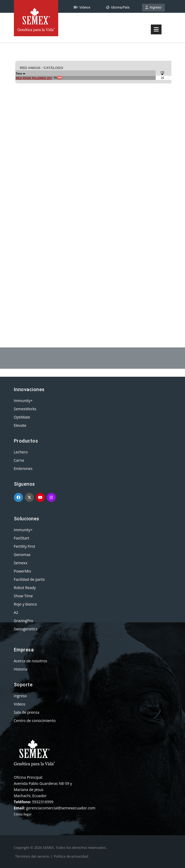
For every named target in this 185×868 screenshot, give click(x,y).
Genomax (22, 555)
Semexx (21, 563)
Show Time (23, 596)
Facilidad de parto (29, 579)
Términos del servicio (32, 856)
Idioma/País (118, 7)
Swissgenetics (26, 629)
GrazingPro (24, 621)
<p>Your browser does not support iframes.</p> (93, 181)
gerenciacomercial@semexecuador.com (61, 808)
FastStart (22, 538)
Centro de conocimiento (35, 721)
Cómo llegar (23, 814)
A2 (16, 612)
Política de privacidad (71, 856)
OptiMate (22, 417)
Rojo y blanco (25, 604)
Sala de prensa (27, 712)
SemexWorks (25, 409)
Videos (20, 704)
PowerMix (23, 571)
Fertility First (25, 546)
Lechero (21, 452)
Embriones (23, 469)
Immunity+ (23, 401)
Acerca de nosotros (31, 661)
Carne (19, 460)
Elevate (20, 425)
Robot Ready (25, 588)
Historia (21, 669)
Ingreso (153, 7)
